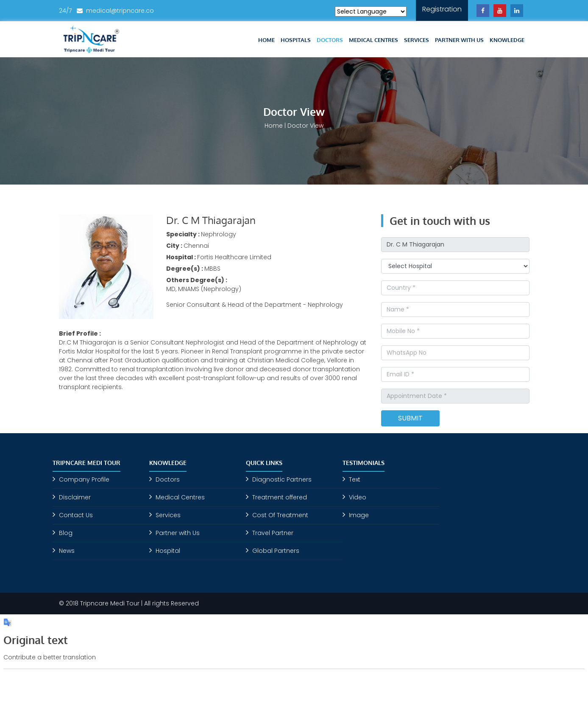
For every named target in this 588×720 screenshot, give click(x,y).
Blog (66, 533)
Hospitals (296, 40)
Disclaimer (75, 497)
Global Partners (276, 551)
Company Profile (84, 479)
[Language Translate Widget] (371, 11)
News (67, 551)
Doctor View (305, 126)
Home (266, 40)
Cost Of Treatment (280, 515)
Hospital (168, 551)
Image (359, 515)
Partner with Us (459, 40)
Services (417, 40)
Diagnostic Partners (282, 479)
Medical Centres (373, 40)
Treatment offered (280, 497)
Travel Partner (273, 533)
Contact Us (76, 515)
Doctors (330, 40)
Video (358, 497)
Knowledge (507, 40)
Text (355, 479)
